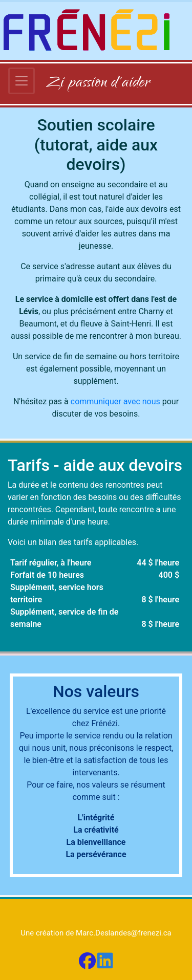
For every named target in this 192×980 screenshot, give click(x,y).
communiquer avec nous (115, 401)
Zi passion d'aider (98, 84)
